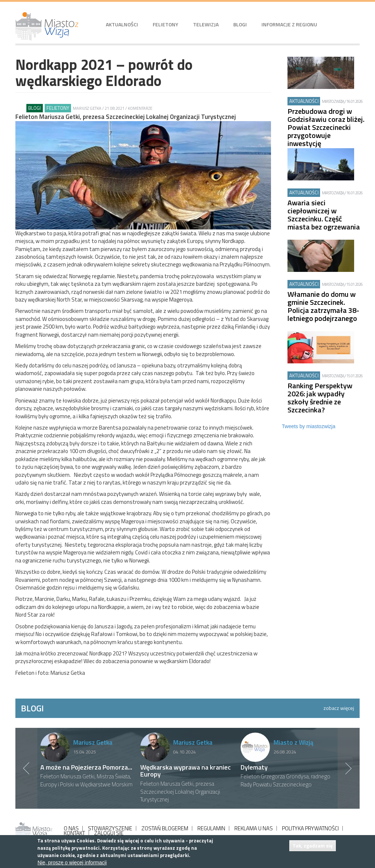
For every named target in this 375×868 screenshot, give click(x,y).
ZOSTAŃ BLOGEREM (165, 828)
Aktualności (122, 24)
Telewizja (206, 24)
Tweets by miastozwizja (309, 426)
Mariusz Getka (87, 108)
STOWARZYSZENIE (110, 828)
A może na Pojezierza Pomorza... (86, 767)
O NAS (71, 828)
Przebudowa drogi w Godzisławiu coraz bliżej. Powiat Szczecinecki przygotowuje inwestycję (326, 127)
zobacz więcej (339, 708)
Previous (26, 768)
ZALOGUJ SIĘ (109, 833)
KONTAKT (74, 833)
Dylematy (254, 767)
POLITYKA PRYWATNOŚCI (310, 828)
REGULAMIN (211, 828)
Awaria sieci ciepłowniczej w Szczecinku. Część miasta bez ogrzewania (324, 215)
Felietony (166, 24)
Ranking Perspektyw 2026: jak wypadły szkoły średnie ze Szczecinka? (320, 398)
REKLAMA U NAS (254, 828)
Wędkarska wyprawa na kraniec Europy (185, 771)
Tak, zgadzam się (313, 845)
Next (349, 768)
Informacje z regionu (289, 24)
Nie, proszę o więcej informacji (72, 863)
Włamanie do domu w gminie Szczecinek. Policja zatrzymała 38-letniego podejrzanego (323, 306)
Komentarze (140, 108)
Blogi (240, 24)
